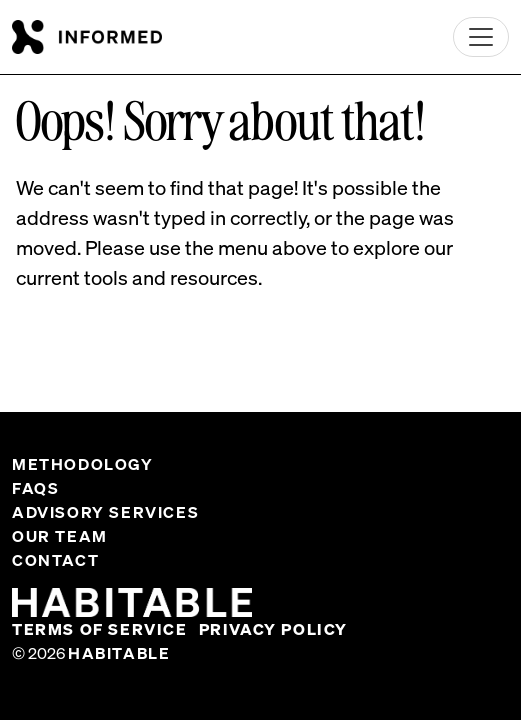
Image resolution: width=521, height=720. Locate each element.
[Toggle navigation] (481, 37)
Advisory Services (105, 512)
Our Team (60, 536)
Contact (55, 560)
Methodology (83, 464)
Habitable (119, 653)
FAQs (35, 488)
